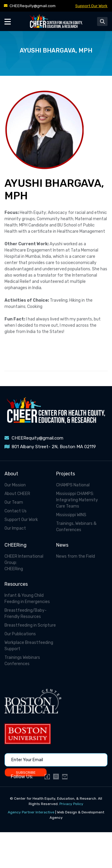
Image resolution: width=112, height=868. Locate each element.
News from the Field (76, 556)
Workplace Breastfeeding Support (29, 646)
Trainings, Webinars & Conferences (76, 527)
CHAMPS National (73, 485)
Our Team (14, 502)
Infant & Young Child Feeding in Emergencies (27, 599)
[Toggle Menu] (8, 21)
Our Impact (15, 528)
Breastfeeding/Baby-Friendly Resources (26, 613)
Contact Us (16, 511)
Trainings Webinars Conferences (22, 661)
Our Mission (15, 485)
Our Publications (20, 634)
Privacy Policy (71, 804)
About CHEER (17, 494)
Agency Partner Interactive (31, 812)
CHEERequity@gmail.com (33, 6)
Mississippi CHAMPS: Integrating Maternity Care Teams (77, 500)
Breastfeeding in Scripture (30, 625)
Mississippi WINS (71, 515)
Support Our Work (91, 6)
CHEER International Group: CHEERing (24, 563)
